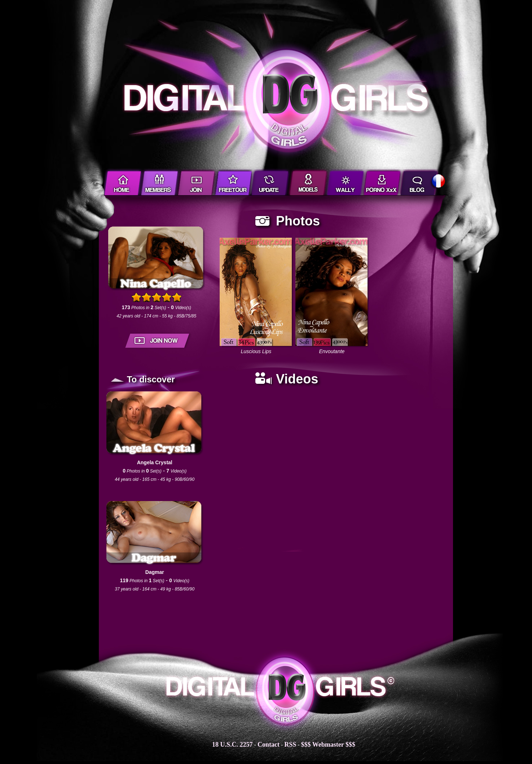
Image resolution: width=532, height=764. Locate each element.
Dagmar (155, 572)
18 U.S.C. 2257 (232, 745)
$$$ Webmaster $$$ (328, 745)
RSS (290, 745)
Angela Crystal (155, 462)
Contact (269, 745)
